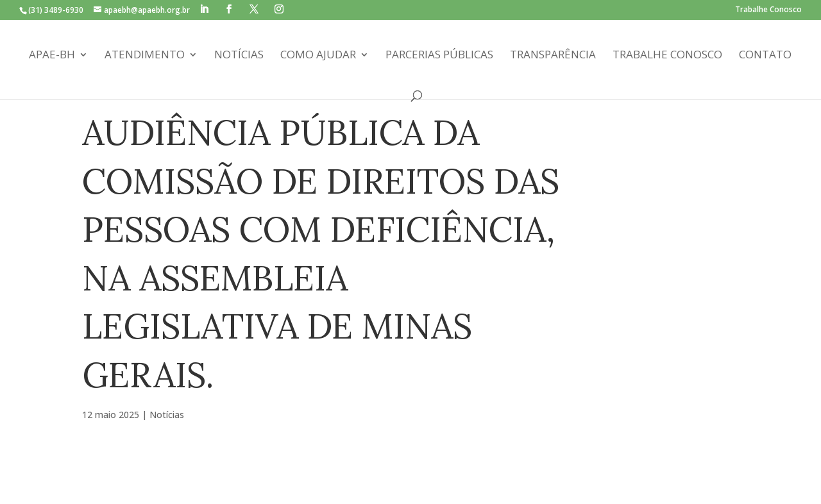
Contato (765, 56)
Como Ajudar (318, 56)
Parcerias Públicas (439, 56)
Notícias (239, 56)
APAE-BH (52, 56)
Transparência (553, 56)
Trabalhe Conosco (768, 10)
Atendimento (145, 56)
